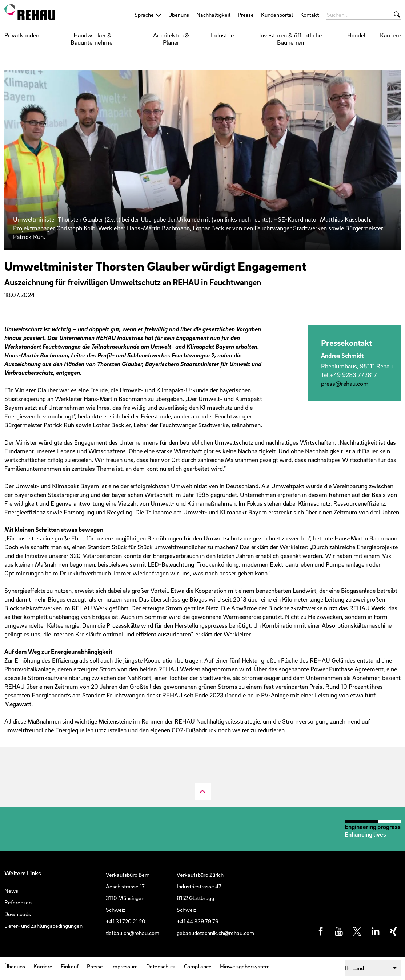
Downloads (18, 914)
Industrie (222, 35)
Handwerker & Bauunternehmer (93, 39)
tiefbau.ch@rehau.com (133, 933)
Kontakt (310, 15)
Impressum (125, 966)
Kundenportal (277, 15)
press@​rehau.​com (345, 383)
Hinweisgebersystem (245, 966)
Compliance (198, 966)
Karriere (390, 35)
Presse (246, 15)
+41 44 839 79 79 (198, 921)
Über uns (179, 15)
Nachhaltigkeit (213, 15)
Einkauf (70, 966)
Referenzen (18, 902)
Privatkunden (22, 35)
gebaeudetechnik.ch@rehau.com (215, 933)
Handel (356, 35)
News (11, 891)
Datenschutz (161, 966)
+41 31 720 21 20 (126, 921)
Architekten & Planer (171, 39)
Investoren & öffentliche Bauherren (290, 39)
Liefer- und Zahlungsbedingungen (43, 926)
